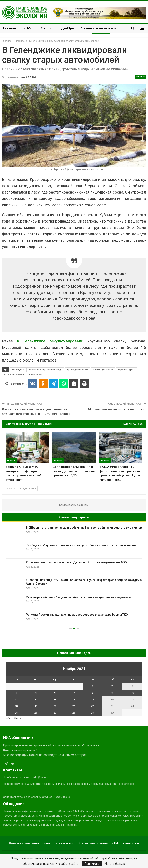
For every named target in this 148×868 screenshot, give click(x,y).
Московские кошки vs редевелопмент (117, 409)
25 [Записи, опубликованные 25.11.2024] (16, 713)
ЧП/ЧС (29, 28)
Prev (11, 488)
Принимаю (92, 864)
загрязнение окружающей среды (45, 370)
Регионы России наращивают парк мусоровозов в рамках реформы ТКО (77, 615)
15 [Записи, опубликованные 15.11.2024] (92, 699)
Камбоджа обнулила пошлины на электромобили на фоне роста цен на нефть (81, 545)
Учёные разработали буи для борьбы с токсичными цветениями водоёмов (79, 597)
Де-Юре (67, 28)
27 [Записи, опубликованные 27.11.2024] (55, 713)
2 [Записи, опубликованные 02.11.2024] (112, 686)
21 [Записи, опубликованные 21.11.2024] (74, 706)
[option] (74, 576)
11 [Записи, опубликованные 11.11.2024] (16, 699)
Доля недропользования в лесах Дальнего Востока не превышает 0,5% (76, 562)
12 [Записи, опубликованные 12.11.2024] (36, 699)
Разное (141, 77)
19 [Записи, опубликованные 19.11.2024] (36, 706)
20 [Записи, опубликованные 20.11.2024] (55, 706)
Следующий (27, 488)
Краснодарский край (78, 370)
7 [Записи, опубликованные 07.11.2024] (74, 693)
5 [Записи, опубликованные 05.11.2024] (36, 693)
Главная (10, 28)
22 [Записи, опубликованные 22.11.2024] (92, 706)
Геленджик (18, 370)
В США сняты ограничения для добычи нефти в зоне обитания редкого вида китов (84, 528)
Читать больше (115, 864)
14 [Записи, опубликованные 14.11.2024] (74, 699)
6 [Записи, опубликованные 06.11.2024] (55, 693)
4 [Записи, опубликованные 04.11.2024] (16, 693)
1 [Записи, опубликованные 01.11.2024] (92, 686)
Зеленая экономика (97, 28)
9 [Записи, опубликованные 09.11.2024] (112, 693)
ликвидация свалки (103, 370)
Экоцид (47, 28)
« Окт (9, 718)
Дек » (17, 718)
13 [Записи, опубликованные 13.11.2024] (55, 699)
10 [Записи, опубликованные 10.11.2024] (132, 693)
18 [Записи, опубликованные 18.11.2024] (16, 706)
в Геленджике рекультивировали (50, 341)
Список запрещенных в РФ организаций (108, 843)
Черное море (36, 375)
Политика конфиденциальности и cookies (41, 843)
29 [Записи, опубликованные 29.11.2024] (92, 713)
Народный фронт (126, 370)
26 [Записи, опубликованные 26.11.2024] (36, 713)
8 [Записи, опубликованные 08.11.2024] (92, 693)
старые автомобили (14, 375)
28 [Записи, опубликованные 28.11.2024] (74, 713)
